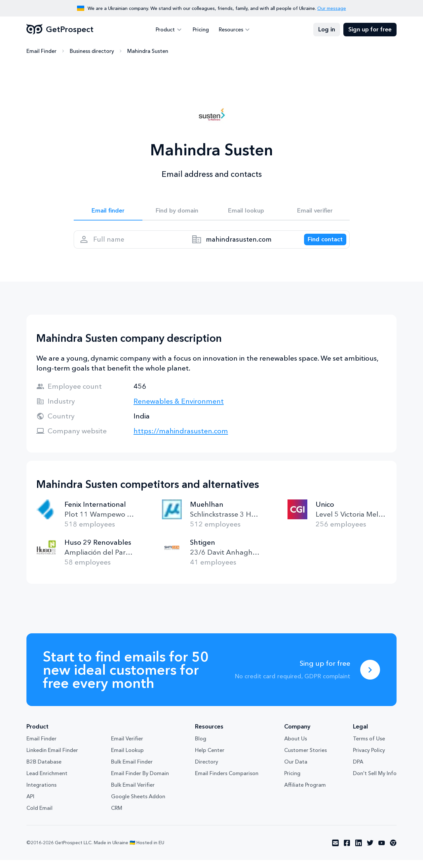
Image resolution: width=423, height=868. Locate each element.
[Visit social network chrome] (393, 851)
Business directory (92, 51)
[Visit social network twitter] (370, 851)
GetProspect (60, 30)
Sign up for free (370, 30)
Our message (332, 8)
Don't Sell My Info (375, 781)
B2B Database (44, 769)
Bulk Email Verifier (133, 793)
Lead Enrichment (47, 781)
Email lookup (246, 212)
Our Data (296, 769)
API (30, 804)
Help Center (210, 758)
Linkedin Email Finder (52, 758)
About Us (296, 746)
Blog (201, 746)
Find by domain (177, 212)
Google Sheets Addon (138, 804)
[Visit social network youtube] (382, 851)
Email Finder (41, 51)
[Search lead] (321, 245)
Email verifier (315, 212)
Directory (207, 769)
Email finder (108, 212)
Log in (327, 30)
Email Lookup (127, 758)
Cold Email (39, 816)
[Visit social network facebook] (347, 851)
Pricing (201, 30)
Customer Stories (306, 758)
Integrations (41, 793)
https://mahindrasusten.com (181, 439)
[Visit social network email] (335, 851)
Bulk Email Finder (132, 769)
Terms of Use (369, 746)
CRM (117, 816)
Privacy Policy (369, 758)
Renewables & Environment (179, 409)
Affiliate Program (305, 793)
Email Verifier (127, 746)
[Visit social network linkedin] (359, 851)
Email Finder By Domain (140, 781)
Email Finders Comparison (227, 781)
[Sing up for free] (370, 678)
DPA (358, 769)
